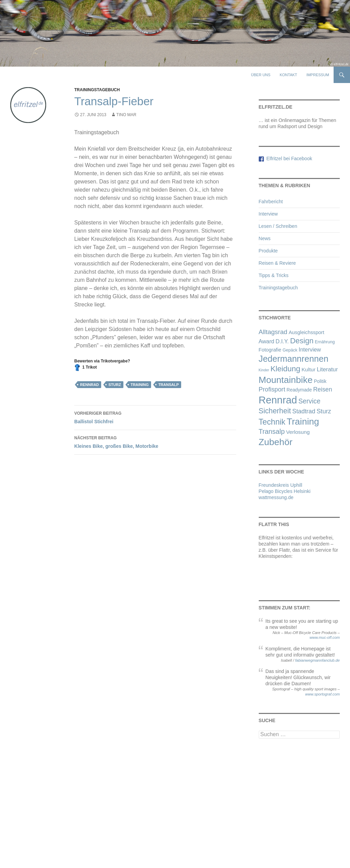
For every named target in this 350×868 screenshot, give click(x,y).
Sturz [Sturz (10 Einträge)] (324, 411)
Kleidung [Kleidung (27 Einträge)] (285, 369)
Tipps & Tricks (274, 275)
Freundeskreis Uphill (281, 485)
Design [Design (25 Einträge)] (302, 341)
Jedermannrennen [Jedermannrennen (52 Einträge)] (294, 359)
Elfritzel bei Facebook (288, 159)
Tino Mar (126, 115)
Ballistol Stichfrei (155, 417)
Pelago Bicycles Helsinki (285, 491)
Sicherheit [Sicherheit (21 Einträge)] (275, 411)
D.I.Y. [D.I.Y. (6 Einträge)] (282, 341)
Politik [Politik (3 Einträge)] (320, 381)
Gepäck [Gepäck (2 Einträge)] (290, 350)
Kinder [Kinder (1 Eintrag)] (264, 370)
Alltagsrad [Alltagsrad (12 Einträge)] (273, 332)
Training (140, 385)
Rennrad (89, 385)
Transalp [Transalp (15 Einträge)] (272, 431)
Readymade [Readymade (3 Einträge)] (299, 390)
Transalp (169, 385)
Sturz (115, 385)
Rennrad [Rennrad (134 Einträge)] (278, 400)
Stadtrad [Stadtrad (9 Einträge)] (304, 411)
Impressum (318, 75)
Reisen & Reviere (277, 263)
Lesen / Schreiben (278, 226)
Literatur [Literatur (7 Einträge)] (327, 369)
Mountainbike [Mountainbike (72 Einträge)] (286, 380)
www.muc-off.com (325, 637)
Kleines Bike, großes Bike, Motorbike (155, 441)
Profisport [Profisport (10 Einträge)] (272, 389)
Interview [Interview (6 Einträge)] (310, 349)
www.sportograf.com (322, 694)
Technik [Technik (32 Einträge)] (272, 422)
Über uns (261, 75)
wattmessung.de (276, 497)
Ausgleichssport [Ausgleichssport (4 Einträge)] (307, 332)
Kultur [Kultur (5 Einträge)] (308, 369)
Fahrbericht (271, 202)
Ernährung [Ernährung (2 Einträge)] (325, 342)
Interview (268, 214)
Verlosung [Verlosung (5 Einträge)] (298, 432)
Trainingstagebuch (97, 90)
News (265, 238)
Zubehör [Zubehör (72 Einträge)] (276, 442)
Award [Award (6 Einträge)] (267, 341)
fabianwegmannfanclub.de (317, 660)
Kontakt (288, 75)
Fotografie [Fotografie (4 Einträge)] (270, 350)
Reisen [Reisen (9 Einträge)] (322, 389)
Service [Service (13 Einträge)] (309, 401)
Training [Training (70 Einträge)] (303, 422)
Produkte (268, 251)
